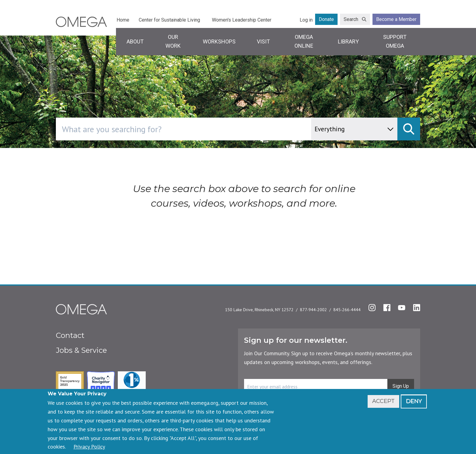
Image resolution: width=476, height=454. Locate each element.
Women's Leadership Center (242, 20)
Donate (326, 19)
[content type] (354, 129)
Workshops (219, 41)
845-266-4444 (347, 310)
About (135, 41)
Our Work (173, 41)
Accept (383, 401)
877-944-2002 (313, 310)
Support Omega (395, 41)
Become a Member (396, 19)
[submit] (409, 129)
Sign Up (401, 386)
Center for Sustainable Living (169, 20)
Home (123, 20)
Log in (306, 20)
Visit (263, 41)
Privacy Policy (89, 447)
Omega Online (304, 41)
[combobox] (209, 129)
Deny (414, 401)
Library (348, 41)
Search (351, 19)
